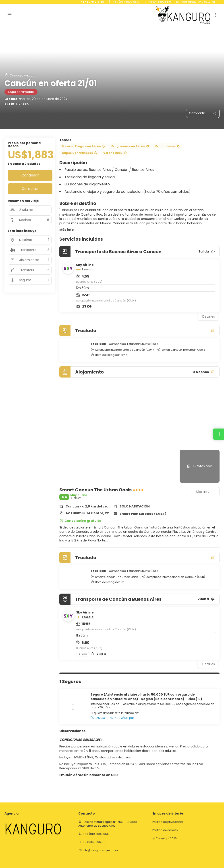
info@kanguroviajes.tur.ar (197, 2)
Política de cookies (165, 830)
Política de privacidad (168, 822)
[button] (215, 15)
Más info (67, 230)
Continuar (30, 175)
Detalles (209, 316)
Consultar (30, 189)
